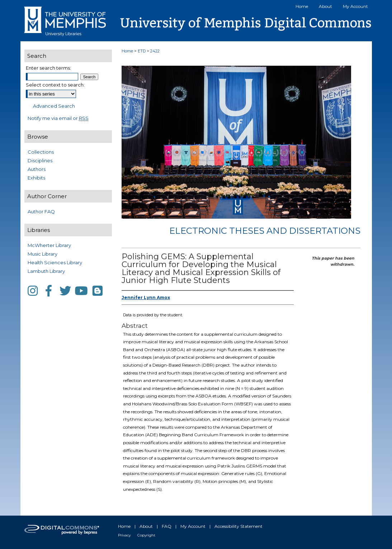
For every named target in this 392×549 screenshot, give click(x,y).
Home (127, 51)
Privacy (124, 535)
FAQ (167, 526)
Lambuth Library (46, 271)
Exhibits (36, 178)
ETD (142, 51)
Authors (37, 169)
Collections (41, 152)
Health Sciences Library (55, 262)
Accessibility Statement (238, 526)
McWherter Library (49, 245)
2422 (155, 51)
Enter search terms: (48, 68)
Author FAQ (41, 211)
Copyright (146, 535)
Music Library (42, 254)
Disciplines (40, 160)
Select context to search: (55, 85)
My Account (193, 526)
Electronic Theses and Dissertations (265, 231)
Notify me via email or (58, 118)
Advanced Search (54, 106)
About (146, 526)
